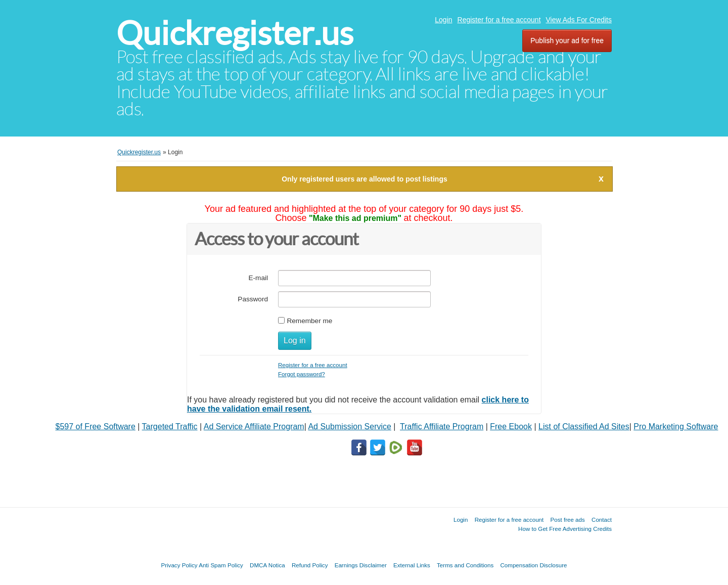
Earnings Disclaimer (361, 565)
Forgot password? (302, 374)
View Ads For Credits (579, 20)
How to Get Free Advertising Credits (565, 529)
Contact (602, 520)
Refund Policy (310, 565)
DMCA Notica (267, 565)
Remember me (309, 321)
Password (253, 299)
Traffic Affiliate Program (442, 426)
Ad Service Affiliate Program (254, 426)
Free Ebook (511, 426)
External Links (412, 565)
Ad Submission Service (350, 426)
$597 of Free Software (96, 426)
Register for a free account (499, 20)
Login (443, 20)
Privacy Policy (179, 565)
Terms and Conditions (465, 565)
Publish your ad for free (567, 40)
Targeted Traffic (170, 426)
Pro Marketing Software (676, 426)
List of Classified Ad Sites (584, 426)
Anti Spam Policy (221, 565)
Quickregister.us (235, 33)
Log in (295, 341)
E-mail (258, 278)
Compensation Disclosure (533, 565)
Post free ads (567, 520)
